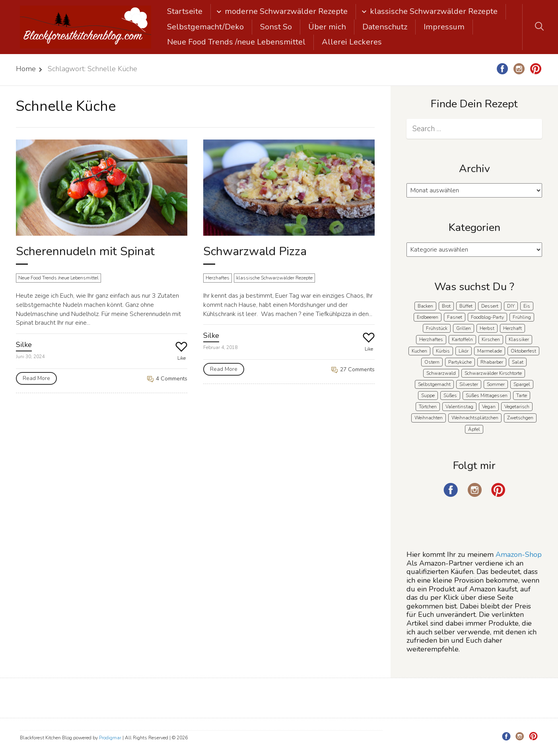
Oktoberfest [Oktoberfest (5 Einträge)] (523, 351)
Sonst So (276, 27)
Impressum (444, 27)
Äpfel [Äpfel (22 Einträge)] (474, 429)
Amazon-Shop (519, 554)
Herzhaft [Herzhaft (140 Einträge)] (512, 328)
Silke (24, 345)
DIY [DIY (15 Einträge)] (511, 306)
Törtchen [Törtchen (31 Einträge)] (428, 407)
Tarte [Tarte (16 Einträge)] (522, 395)
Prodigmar (110, 738)
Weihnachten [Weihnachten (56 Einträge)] (429, 418)
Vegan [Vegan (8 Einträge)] (489, 407)
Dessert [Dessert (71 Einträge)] (490, 306)
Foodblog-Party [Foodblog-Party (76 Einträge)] (487, 317)
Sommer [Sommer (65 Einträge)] (496, 384)
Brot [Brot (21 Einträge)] (446, 306)
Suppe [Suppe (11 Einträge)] (428, 395)
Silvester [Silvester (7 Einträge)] (469, 384)
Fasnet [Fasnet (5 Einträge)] (455, 317)
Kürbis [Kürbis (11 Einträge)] (443, 351)
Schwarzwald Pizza (255, 251)
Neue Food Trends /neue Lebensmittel (236, 42)
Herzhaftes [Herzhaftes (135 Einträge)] (431, 339)
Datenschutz (385, 27)
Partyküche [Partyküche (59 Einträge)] (460, 362)
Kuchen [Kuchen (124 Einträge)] (419, 351)
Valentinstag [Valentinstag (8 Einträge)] (459, 407)
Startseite (185, 11)
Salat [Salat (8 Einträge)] (518, 362)
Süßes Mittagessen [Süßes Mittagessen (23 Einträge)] (487, 395)
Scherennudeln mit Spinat (85, 251)
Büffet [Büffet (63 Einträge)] (466, 306)
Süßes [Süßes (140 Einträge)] (450, 395)
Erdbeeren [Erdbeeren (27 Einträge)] (428, 317)
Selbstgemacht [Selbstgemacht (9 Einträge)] (434, 384)
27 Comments (353, 369)
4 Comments (167, 379)
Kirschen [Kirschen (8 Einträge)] (491, 339)
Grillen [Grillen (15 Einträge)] (464, 328)
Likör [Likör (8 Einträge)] (464, 351)
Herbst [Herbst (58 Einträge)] (487, 328)
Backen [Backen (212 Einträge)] (425, 306)
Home (26, 69)
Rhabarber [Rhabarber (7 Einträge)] (492, 362)
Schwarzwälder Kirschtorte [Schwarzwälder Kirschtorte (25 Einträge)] (493, 373)
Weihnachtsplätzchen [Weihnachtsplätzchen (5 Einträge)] (475, 418)
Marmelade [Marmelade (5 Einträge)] (490, 351)
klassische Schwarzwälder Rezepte (434, 11)
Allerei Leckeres (352, 42)
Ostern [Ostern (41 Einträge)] (432, 362)
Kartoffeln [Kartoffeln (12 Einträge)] (462, 339)
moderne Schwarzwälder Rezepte (286, 11)
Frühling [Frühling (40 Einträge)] (522, 317)
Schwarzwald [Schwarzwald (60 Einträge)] (441, 373)
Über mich (327, 27)
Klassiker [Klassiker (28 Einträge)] (519, 339)
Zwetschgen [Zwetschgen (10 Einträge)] (520, 418)
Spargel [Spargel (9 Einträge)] (522, 384)
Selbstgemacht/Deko (205, 27)
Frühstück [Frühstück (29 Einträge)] (437, 328)
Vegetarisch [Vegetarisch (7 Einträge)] (517, 407)
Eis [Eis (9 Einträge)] (527, 306)
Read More (36, 378)
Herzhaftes (218, 278)
